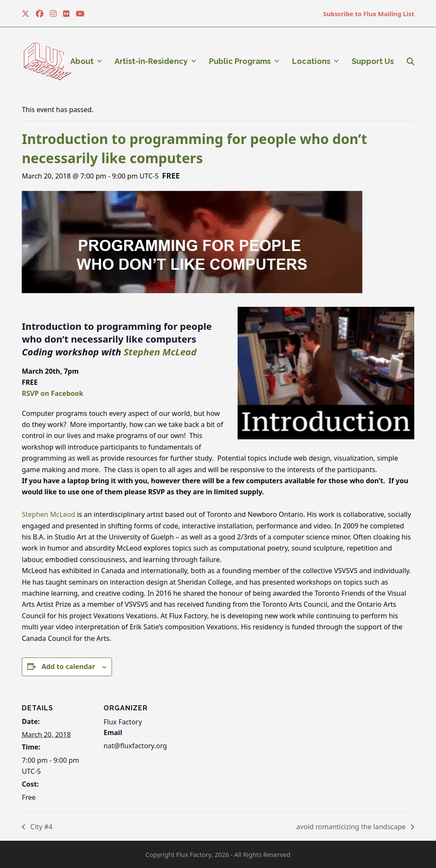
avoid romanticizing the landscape (352, 827)
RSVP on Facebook (53, 393)
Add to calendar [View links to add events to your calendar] (68, 666)
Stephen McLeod (160, 352)
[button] (410, 61)
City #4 (40, 827)
